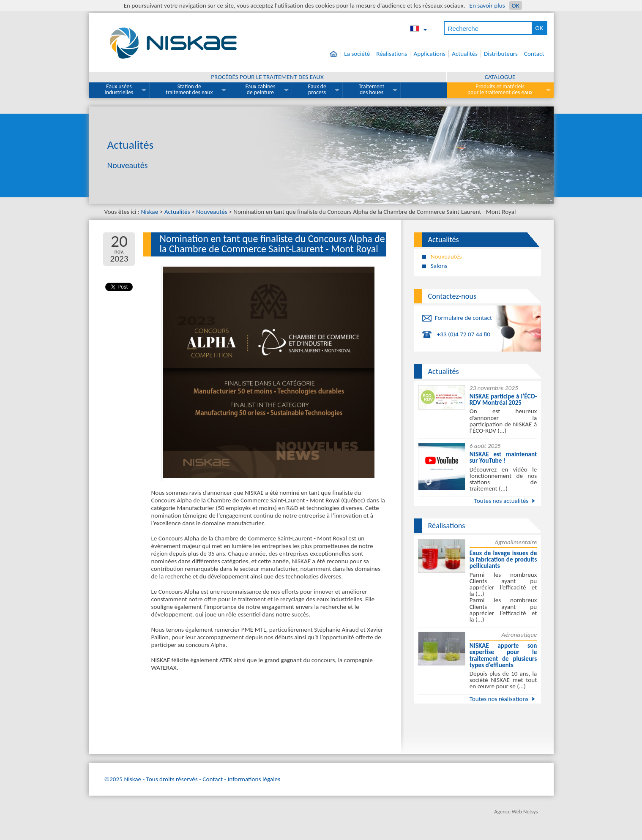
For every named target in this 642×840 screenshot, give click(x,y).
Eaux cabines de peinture (260, 89)
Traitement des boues (372, 89)
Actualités (465, 54)
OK (516, 5)
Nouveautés (212, 212)
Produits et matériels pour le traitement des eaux (500, 89)
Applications (429, 54)
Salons (439, 266)
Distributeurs (501, 54)
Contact (534, 54)
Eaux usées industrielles (119, 89)
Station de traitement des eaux (189, 89)
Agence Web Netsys (516, 811)
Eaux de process (317, 89)
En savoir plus (487, 5)
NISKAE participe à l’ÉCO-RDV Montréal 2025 (503, 400)
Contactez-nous (452, 296)
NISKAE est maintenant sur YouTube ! (503, 457)
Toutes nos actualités (501, 501)
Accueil (335, 54)
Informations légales (254, 779)
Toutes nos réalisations (499, 699)
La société (357, 54)
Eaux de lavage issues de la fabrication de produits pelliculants (503, 559)
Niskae (150, 212)
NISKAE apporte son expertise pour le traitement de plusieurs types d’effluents (503, 655)
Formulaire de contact (463, 318)
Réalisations (392, 54)
